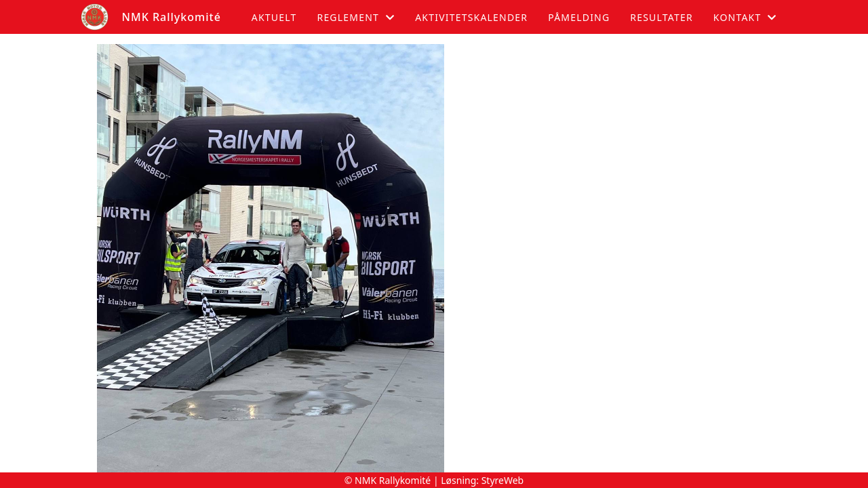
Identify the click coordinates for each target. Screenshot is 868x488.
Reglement (356, 17)
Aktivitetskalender (471, 17)
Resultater (662, 17)
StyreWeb (503, 480)
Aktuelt (274, 17)
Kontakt (745, 17)
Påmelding (579, 17)
